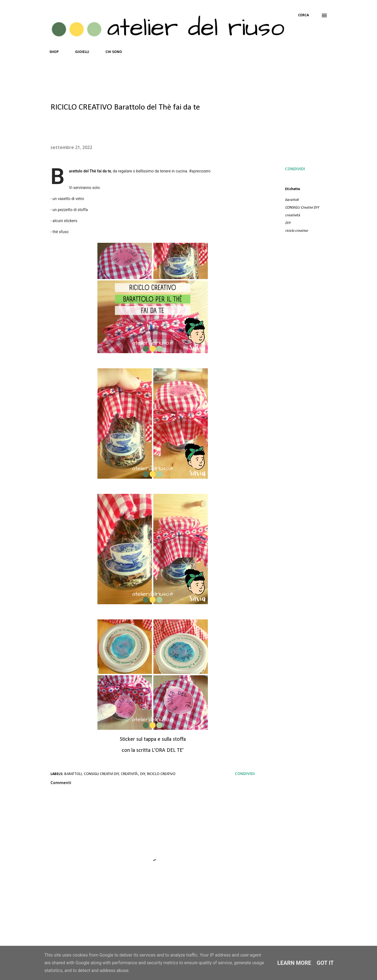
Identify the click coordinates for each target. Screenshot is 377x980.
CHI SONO (114, 52)
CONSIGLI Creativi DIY (302, 208)
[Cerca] (303, 15)
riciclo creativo (296, 231)
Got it (325, 963)
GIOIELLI (82, 52)
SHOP (54, 52)
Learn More (294, 963)
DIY (288, 223)
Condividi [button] (295, 169)
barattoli (292, 200)
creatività (293, 215)
